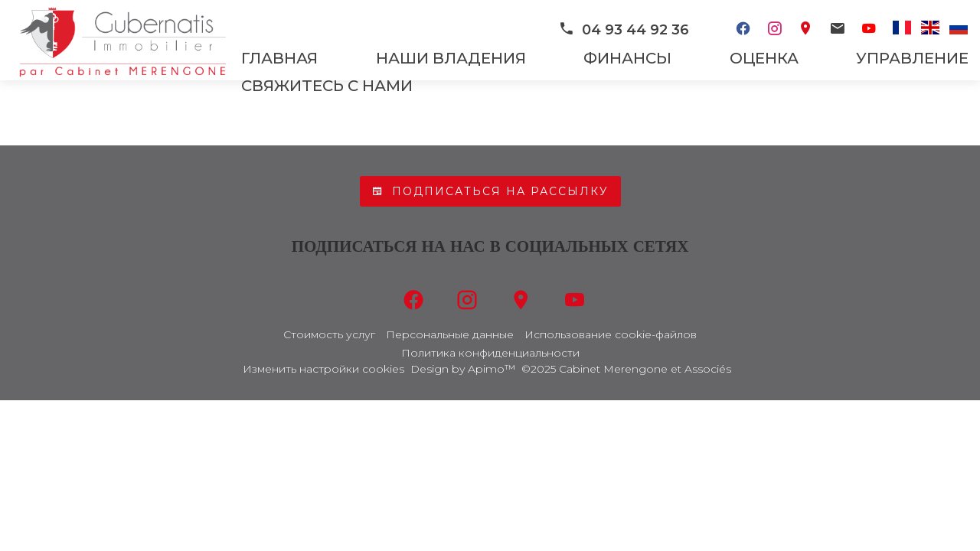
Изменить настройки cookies (323, 369)
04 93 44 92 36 (624, 30)
